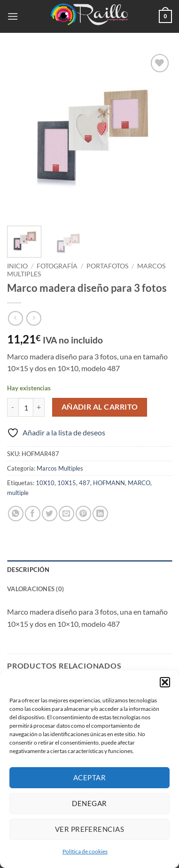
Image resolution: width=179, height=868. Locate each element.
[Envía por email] (66, 514)
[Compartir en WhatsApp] (16, 514)
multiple (18, 493)
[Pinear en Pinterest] (83, 514)
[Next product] (15, 318)
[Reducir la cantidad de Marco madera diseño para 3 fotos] (13, 407)
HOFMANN (109, 483)
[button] (165, 682)
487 (85, 483)
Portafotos (107, 266)
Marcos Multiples (60, 468)
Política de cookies (85, 851)
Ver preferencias (89, 829)
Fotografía (57, 266)
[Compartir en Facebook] (33, 514)
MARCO (139, 483)
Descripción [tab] (28, 570)
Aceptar (89, 777)
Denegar (89, 803)
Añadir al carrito (100, 407)
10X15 (67, 483)
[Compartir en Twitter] (50, 514)
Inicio (17, 266)
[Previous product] (34, 318)
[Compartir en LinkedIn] (100, 514)
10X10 (45, 483)
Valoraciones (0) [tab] (35, 589)
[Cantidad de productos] (26, 407)
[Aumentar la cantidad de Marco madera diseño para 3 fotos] (39, 407)
